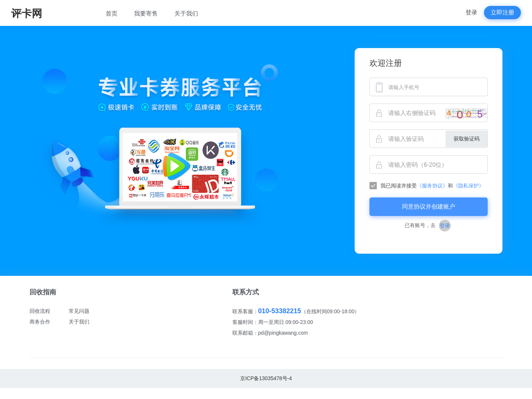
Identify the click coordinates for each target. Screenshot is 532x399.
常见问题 (79, 311)
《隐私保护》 (468, 186)
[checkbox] (429, 186)
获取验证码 (467, 139)
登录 (471, 12)
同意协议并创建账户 (429, 207)
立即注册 (502, 12)
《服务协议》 (432, 186)
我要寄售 (146, 13)
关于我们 (186, 13)
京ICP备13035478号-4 (266, 378)
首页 (112, 13)
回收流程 (40, 311)
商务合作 (40, 322)
